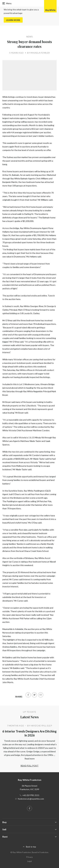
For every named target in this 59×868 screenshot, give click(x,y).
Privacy (30, 857)
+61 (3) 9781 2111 (31, 795)
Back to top (31, 847)
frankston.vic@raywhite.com (31, 799)
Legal (29, 861)
